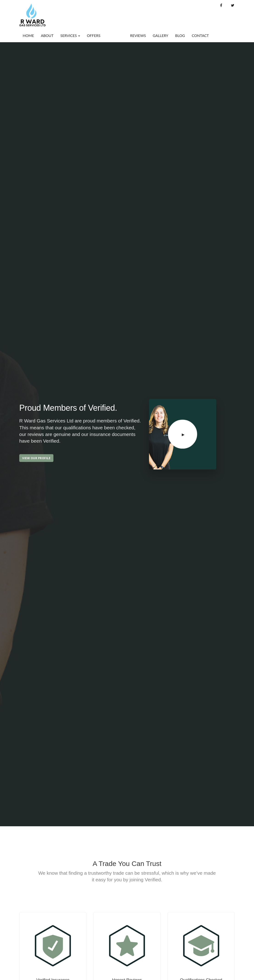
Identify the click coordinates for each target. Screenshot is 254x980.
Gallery (160, 35)
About (47, 35)
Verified (115, 35)
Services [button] (70, 35)
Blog (180, 35)
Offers (94, 35)
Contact (200, 35)
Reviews (138, 35)
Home (28, 35)
